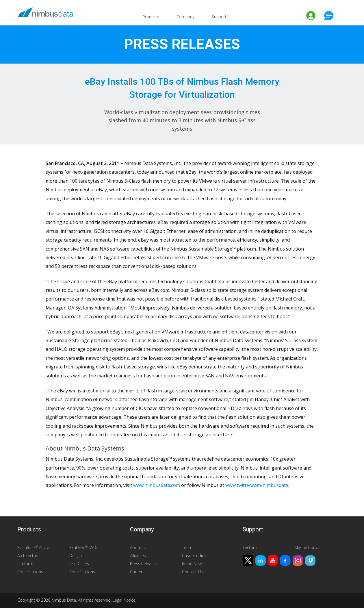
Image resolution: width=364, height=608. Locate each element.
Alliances (138, 556)
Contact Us (192, 572)
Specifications (30, 572)
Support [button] (219, 17)
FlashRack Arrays (34, 547)
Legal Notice (124, 600)
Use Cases (79, 564)
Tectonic (250, 547)
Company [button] (185, 17)
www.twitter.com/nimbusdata (257, 485)
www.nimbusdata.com (157, 485)
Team (187, 547)
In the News (193, 564)
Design (76, 556)
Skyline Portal (307, 547)
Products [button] (151, 17)
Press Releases (144, 564)
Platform (25, 564)
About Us (139, 547)
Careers (137, 572)
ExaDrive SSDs (84, 547)
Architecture (28, 556)
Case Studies (194, 556)
